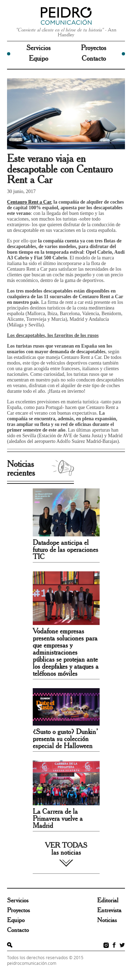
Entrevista (109, 910)
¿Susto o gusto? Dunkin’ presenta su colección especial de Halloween (65, 739)
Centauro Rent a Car (29, 202)
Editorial (108, 901)
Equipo (39, 59)
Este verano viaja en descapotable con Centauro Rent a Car (60, 169)
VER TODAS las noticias (66, 849)
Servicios (39, 48)
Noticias (107, 920)
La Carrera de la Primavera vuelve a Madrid (58, 819)
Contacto (94, 59)
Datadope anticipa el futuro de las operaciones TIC (65, 550)
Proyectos (94, 48)
